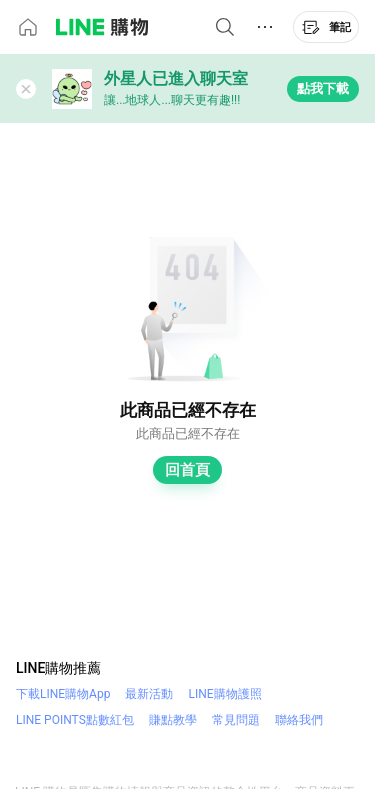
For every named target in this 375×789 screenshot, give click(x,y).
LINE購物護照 (224, 694)
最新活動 (149, 694)
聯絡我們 (299, 720)
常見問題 (236, 720)
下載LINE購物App (63, 694)
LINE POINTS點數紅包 (75, 720)
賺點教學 (173, 720)
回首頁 (187, 470)
